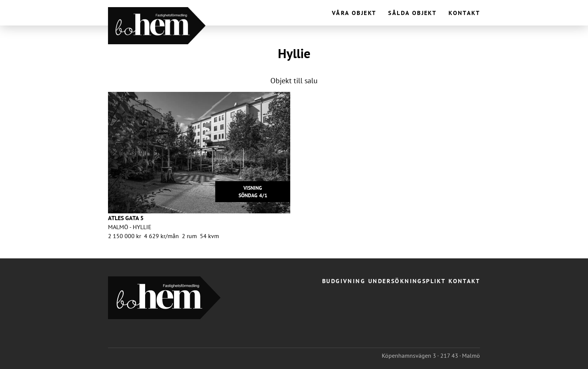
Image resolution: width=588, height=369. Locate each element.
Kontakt (464, 13)
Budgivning (344, 281)
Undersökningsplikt (407, 281)
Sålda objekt (412, 13)
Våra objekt (354, 13)
